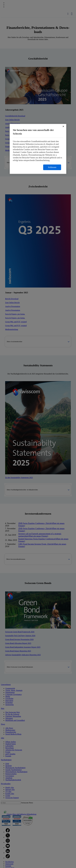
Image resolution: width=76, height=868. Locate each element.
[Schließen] (63, 126)
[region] (38, 149)
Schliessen (52, 167)
